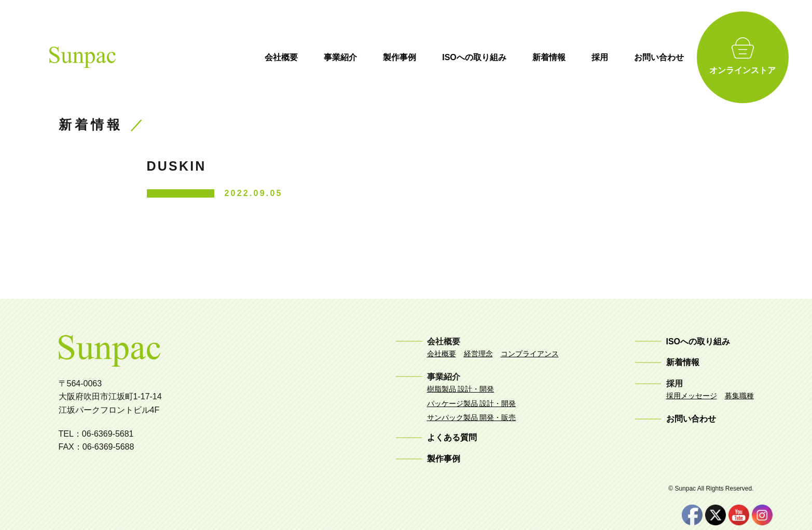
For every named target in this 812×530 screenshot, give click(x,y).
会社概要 (297, 57)
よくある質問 (452, 437)
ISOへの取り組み (490, 57)
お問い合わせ (674, 57)
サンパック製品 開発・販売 (472, 417)
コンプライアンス (530, 354)
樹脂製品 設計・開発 (461, 389)
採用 (615, 57)
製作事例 (415, 57)
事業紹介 (356, 57)
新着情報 (564, 57)
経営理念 (478, 354)
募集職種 (739, 396)
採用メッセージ (692, 396)
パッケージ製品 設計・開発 (472, 403)
